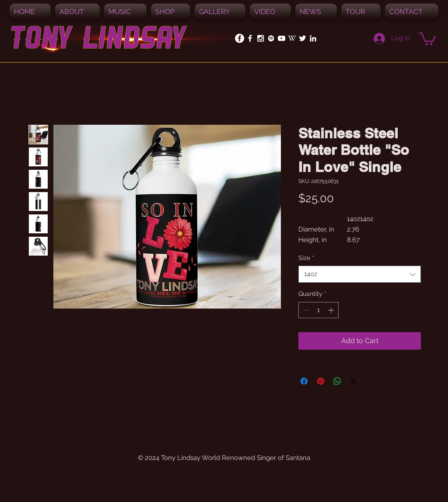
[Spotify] (271, 38)
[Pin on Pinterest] (321, 381)
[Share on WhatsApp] (337, 381)
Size (306, 258)
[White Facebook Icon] (250, 38)
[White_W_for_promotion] (292, 38)
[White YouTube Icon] (282, 38)
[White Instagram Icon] (261, 38)
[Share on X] (354, 381)
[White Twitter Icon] (303, 38)
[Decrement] (305, 310)
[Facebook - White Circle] (240, 38)
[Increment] (332, 310)
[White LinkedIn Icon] (313, 38)
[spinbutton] (318, 310)
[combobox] (360, 274)
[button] (125, 12)
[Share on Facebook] (304, 381)
